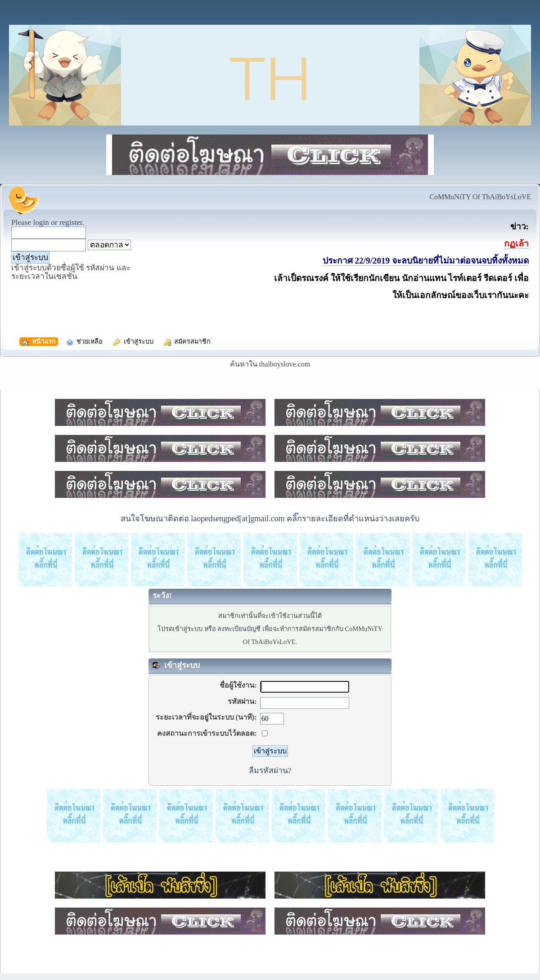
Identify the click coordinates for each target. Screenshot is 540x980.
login (41, 222)
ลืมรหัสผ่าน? (270, 770)
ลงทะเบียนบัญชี (239, 629)
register (71, 222)
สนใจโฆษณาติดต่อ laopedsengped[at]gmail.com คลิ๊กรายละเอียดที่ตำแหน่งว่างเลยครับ (270, 519)
